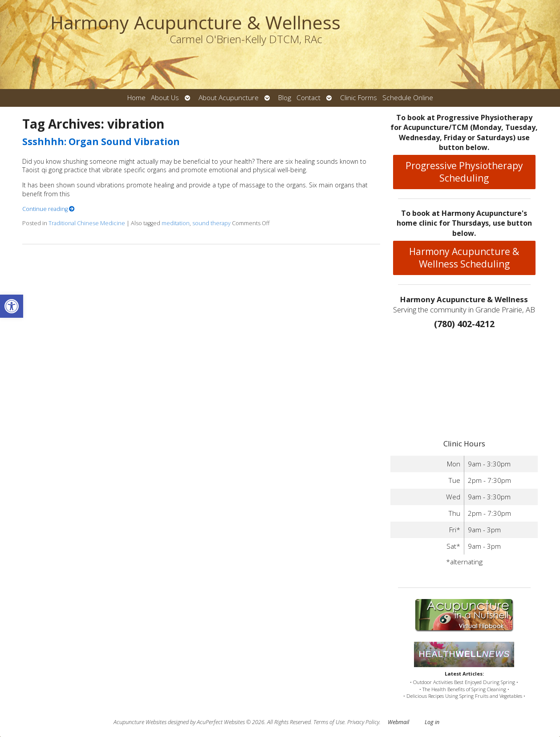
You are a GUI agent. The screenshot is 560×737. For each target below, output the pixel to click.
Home (136, 98)
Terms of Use (329, 722)
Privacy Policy (363, 722)
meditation (176, 223)
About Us (165, 98)
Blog (285, 98)
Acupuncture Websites (140, 722)
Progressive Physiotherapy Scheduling (464, 172)
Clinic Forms (359, 98)
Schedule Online (408, 98)
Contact (308, 98)
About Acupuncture (229, 98)
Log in (432, 722)
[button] (12, 306)
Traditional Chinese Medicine (87, 223)
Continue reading (49, 209)
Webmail (398, 722)
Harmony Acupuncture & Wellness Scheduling (464, 258)
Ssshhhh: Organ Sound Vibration (101, 142)
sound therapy (211, 223)
